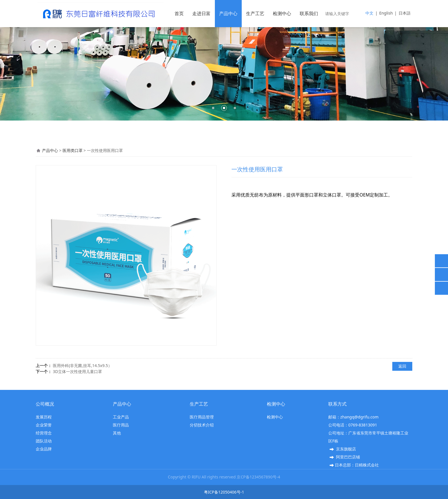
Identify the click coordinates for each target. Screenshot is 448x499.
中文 (369, 13)
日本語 (405, 13)
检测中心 (282, 13)
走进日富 (201, 13)
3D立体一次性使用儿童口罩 (77, 371)
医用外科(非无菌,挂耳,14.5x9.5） (82, 365)
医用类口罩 (73, 150)
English (386, 13)
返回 (402, 366)
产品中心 (228, 13)
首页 (179, 13)
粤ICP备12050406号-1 (224, 492)
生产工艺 (255, 13)
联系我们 (309, 13)
